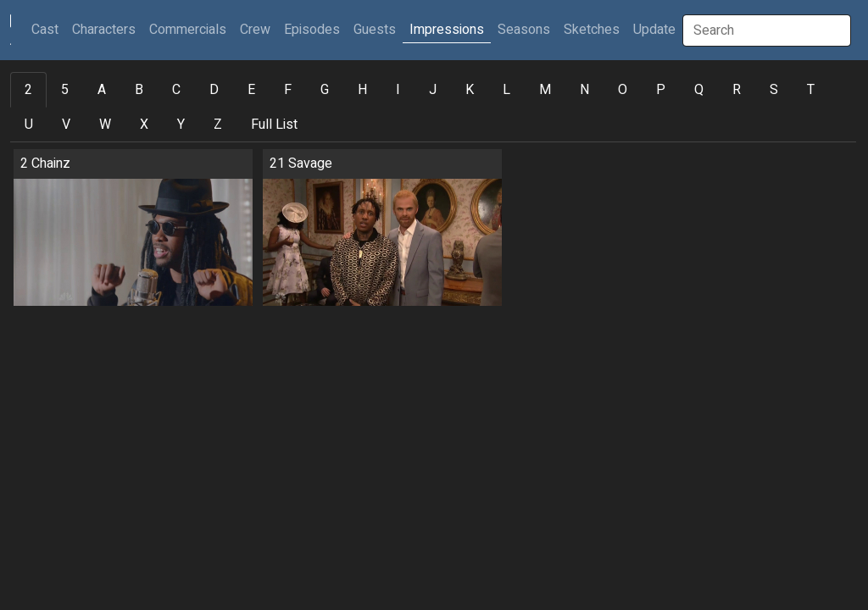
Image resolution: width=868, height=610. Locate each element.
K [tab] (470, 90)
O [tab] (623, 90)
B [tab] (139, 90)
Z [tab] (218, 125)
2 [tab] (28, 90)
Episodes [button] (312, 30)
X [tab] (144, 125)
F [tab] (288, 90)
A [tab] (102, 90)
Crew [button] (255, 30)
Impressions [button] (447, 30)
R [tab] (737, 90)
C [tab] (176, 90)
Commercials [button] (188, 30)
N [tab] (584, 90)
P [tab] (661, 90)
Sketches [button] (592, 30)
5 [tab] (65, 90)
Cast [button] (48, 29)
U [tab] (29, 125)
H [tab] (362, 90)
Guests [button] (375, 30)
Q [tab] (699, 90)
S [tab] (774, 90)
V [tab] (66, 125)
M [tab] (545, 90)
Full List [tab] (274, 125)
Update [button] (654, 30)
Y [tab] (181, 125)
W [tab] (105, 125)
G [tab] (325, 90)
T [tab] (811, 90)
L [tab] (506, 90)
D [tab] (214, 90)
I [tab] (398, 90)
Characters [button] (104, 30)
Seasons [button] (524, 30)
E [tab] (251, 90)
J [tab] (433, 90)
